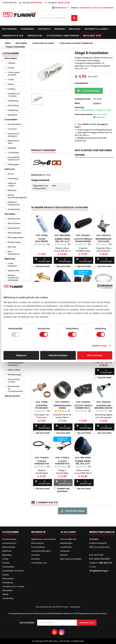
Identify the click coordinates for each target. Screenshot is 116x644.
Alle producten (12, 396)
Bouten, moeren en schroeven (13, 278)
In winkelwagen (88, 91)
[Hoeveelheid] (94, 83)
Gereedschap (35, 36)
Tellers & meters (12, 184)
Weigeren (21, 355)
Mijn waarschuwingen (71, 559)
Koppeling (13, 110)
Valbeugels (13, 164)
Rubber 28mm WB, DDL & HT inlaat (83, 464)
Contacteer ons (9, 3)
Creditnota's (66, 547)
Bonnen (64, 555)
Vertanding (13, 105)
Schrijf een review (72, 511)
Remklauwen (14, 219)
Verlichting (13, 179)
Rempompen (14, 242)
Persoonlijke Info (68, 539)
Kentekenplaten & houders (16, 364)
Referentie (37, 175)
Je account (68, 532)
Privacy (65, 607)
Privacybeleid (38, 547)
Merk (77, 103)
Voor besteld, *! (91, 126)
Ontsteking (13, 101)
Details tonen (99, 346)
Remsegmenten (16, 237)
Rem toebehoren (14, 253)
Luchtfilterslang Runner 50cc (84, 407)
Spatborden (14, 271)
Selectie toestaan (58, 355)
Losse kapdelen (12, 265)
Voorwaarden (75, 607)
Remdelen (60, 29)
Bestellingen (66, 543)
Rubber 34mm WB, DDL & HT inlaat (62, 241)
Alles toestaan (95, 355)
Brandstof (12, 115)
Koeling (11, 89)
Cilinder (11, 63)
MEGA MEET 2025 (92, 36)
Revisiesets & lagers (96, 29)
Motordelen (9, 29)
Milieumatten (14, 370)
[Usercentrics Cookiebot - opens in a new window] (99, 286)
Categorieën (10, 53)
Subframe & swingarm (14, 135)
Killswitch (12, 190)
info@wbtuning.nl (104, 130)
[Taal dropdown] (61, 8)
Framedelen (27, 29)
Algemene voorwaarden (43, 539)
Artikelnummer (83, 99)
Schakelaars (14, 209)
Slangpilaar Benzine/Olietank (104, 407)
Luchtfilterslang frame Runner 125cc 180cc (84, 241)
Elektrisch (44, 29)
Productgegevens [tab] (43, 150)
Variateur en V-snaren (14, 95)
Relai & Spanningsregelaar (17, 196)
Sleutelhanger (15, 375)
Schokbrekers (15, 124)
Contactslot (13, 153)
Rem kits (12, 247)
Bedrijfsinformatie (102, 532)
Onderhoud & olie (13, 36)
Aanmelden (85, 8)
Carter (11, 80)
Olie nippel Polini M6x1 (42, 407)
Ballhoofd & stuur (13, 142)
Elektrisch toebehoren (14, 203)
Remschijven (14, 223)
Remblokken (14, 228)
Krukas (11, 68)
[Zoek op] (58, 18)
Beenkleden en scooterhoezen (15, 389)
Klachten (36, 559)
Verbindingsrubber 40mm (64, 407)
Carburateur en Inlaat (14, 74)
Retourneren (37, 543)
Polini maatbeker (42, 240)
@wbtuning (37, 3)
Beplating (75, 29)
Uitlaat (11, 84)
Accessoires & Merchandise (63, 36)
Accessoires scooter (14, 380)
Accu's (11, 174)
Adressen (65, 551)
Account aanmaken (104, 8)
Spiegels (12, 148)
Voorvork (12, 129)
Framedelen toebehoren (14, 158)
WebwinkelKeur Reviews (60, 613)
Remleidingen (15, 233)
